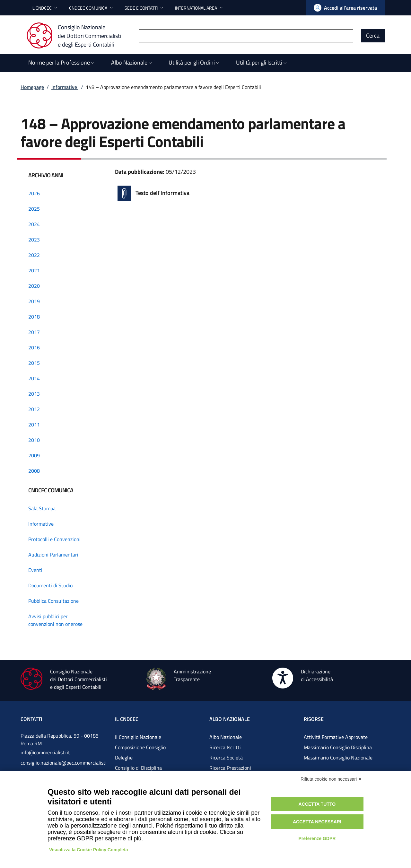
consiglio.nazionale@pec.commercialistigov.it (64, 768)
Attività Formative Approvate (336, 737)
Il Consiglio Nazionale (138, 737)
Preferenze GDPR (317, 838)
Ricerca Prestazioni (230, 768)
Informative (65, 87)
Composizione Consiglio (140, 747)
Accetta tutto (317, 804)
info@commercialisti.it (45, 752)
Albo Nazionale (226, 737)
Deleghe (124, 758)
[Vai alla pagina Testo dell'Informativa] (253, 193)
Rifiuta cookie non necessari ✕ (331, 779)
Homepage (32, 87)
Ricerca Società (226, 758)
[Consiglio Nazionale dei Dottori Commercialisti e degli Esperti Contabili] (78, 36)
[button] (45, 8)
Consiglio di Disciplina (138, 768)
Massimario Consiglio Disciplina (338, 747)
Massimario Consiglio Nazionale (338, 758)
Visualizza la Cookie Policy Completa (89, 850)
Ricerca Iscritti (225, 747)
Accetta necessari (317, 822)
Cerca (373, 35)
